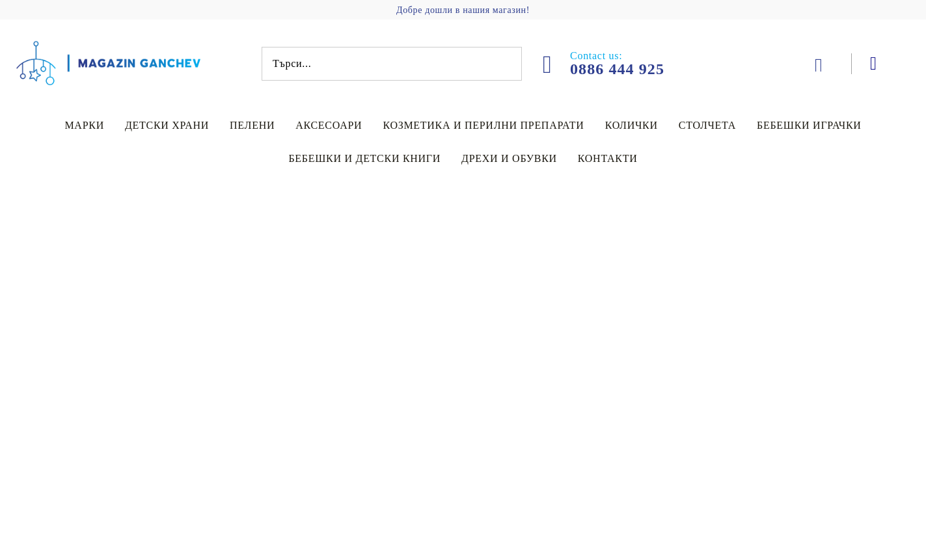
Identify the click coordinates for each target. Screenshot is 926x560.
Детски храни (167, 125)
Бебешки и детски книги (364, 158)
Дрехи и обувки (509, 158)
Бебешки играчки (809, 125)
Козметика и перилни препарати (483, 125)
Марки (84, 125)
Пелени (252, 125)
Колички (632, 125)
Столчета (707, 125)
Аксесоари (329, 125)
